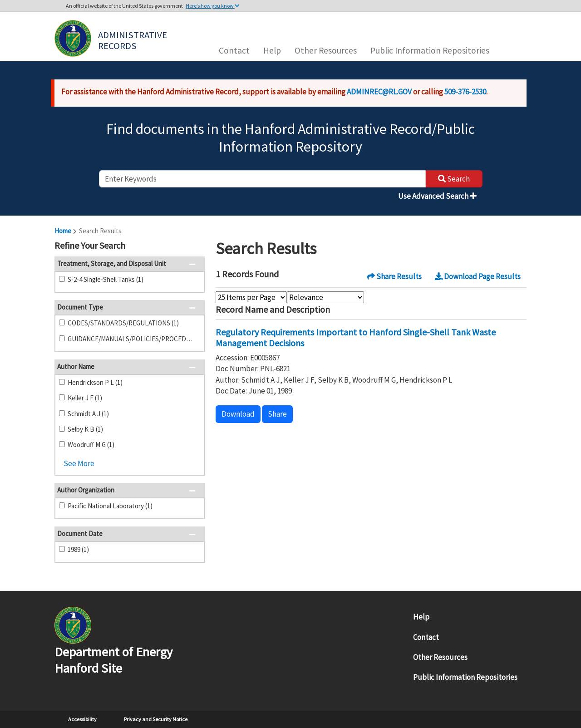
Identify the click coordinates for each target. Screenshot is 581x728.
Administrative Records (133, 39)
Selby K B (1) (85, 429)
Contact (234, 50)
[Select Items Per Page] (251, 297)
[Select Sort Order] (325, 297)
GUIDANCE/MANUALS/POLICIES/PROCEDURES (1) (132, 339)
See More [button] (79, 463)
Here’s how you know (213, 6)
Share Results (394, 276)
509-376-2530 (465, 92)
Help (272, 50)
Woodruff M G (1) (91, 445)
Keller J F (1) (85, 398)
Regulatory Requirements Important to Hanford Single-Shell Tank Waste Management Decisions (356, 337)
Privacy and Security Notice (156, 719)
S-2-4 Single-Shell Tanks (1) (106, 279)
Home (63, 231)
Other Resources (326, 50)
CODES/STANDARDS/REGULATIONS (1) (123, 323)
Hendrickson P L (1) (95, 382)
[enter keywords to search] (262, 179)
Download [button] (238, 414)
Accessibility (82, 719)
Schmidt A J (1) (88, 414)
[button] (195, 246)
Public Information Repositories (430, 50)
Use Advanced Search (437, 196)
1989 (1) (78, 549)
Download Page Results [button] (478, 276)
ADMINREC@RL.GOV (379, 92)
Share (277, 414)
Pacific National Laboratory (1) (110, 506)
